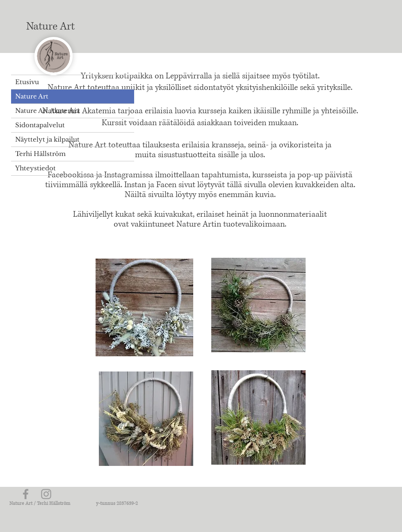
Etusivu (27, 82)
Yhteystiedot (35, 168)
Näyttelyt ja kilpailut (47, 139)
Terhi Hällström (40, 154)
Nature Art (32, 96)
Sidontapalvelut (40, 125)
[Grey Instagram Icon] (46, 494)
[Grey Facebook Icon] (26, 494)
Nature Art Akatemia (47, 111)
